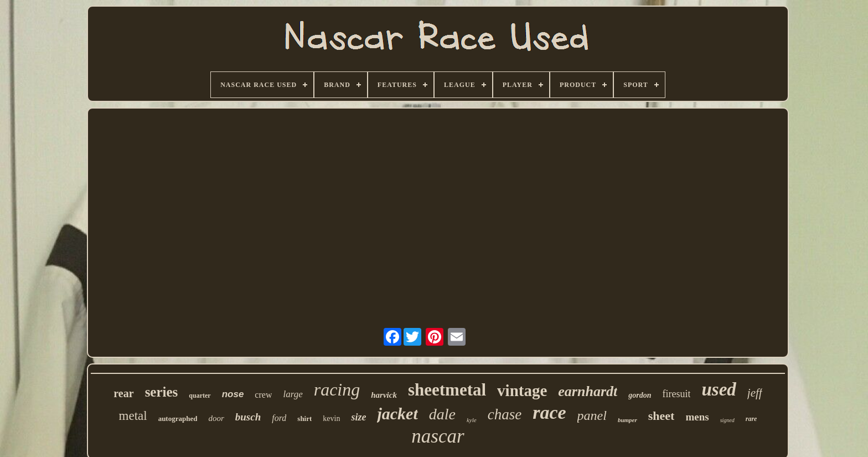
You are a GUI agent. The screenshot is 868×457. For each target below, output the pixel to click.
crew (263, 395)
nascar (438, 436)
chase (505, 414)
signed (727, 420)
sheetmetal (447, 390)
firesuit (676, 394)
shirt (304, 419)
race (549, 412)
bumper (627, 420)
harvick (384, 395)
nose (233, 394)
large (293, 394)
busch (248, 417)
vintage (522, 391)
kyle (472, 420)
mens (697, 417)
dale (442, 414)
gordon (640, 395)
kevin (331, 419)
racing (337, 389)
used (719, 389)
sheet (662, 416)
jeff (755, 393)
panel (592, 415)
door (216, 418)
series (162, 392)
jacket (397, 414)
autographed (178, 419)
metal (133, 416)
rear (123, 393)
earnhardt (588, 391)
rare (751, 419)
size (358, 417)
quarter (200, 396)
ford (279, 418)
